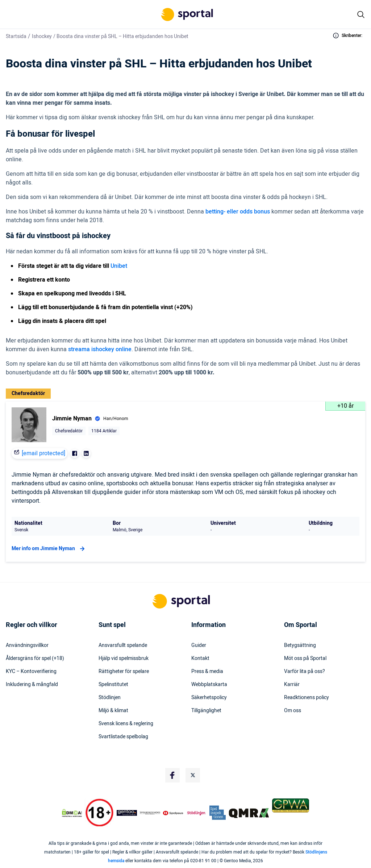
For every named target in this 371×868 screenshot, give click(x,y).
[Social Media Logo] (172, 775)
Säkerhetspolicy (209, 698)
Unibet (119, 266)
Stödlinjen (110, 698)
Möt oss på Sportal (305, 659)
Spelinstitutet (113, 685)
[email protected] (43, 453)
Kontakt (200, 659)
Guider (199, 645)
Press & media (207, 672)
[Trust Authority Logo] (127, 813)
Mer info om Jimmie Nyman (49, 549)
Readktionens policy (307, 698)
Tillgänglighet (206, 711)
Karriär (292, 685)
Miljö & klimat (113, 711)
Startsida (16, 36)
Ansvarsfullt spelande (123, 645)
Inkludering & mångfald (32, 685)
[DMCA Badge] (72, 813)
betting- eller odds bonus (238, 212)
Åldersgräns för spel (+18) (35, 659)
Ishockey (42, 36)
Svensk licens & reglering (126, 724)
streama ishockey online (100, 349)
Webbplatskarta (209, 685)
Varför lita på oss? (305, 672)
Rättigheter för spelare (124, 672)
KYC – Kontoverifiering (31, 672)
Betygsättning (300, 645)
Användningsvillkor (27, 645)
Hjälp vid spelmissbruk (124, 659)
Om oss (293, 711)
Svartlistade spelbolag (123, 737)
